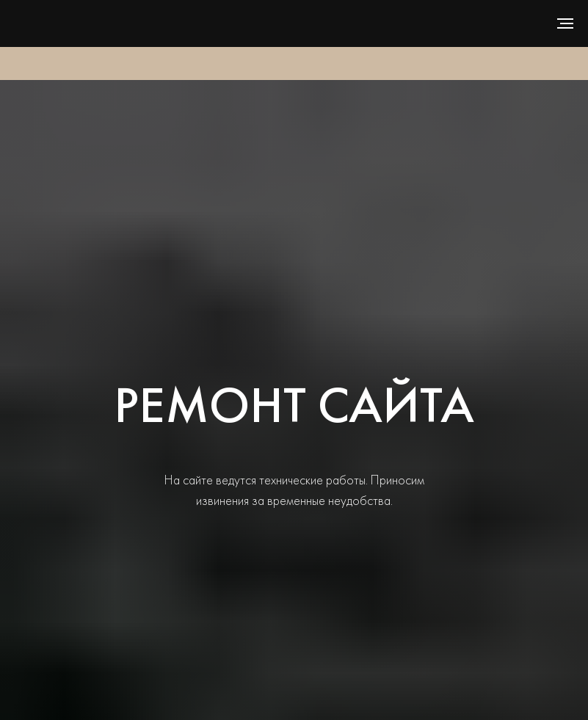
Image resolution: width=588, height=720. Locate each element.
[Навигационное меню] (565, 23)
